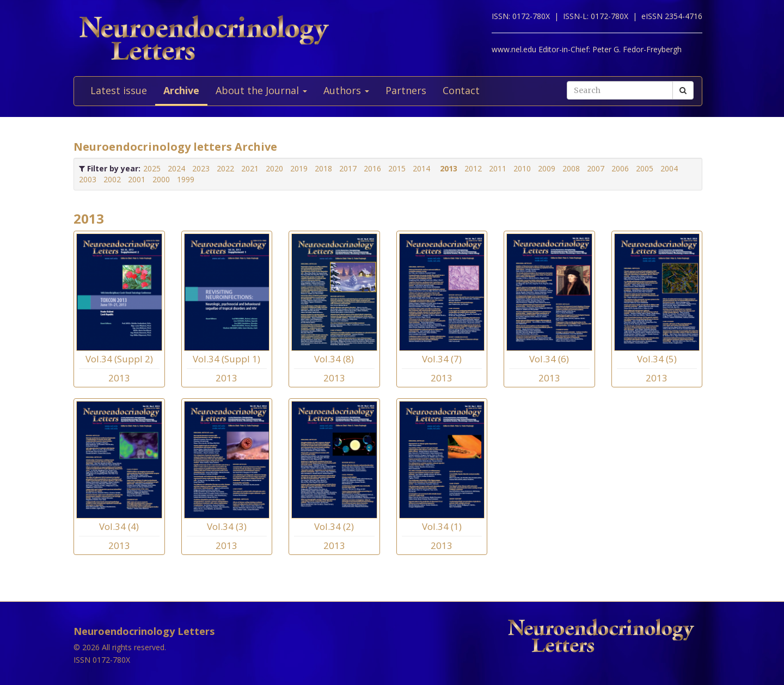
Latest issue (119, 90)
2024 (176, 168)
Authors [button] (346, 90)
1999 (186, 179)
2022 (225, 168)
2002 (112, 179)
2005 (645, 168)
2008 (571, 168)
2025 (152, 168)
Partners (406, 90)
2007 (596, 168)
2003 (88, 179)
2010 (522, 168)
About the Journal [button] (261, 90)
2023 (201, 168)
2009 (547, 168)
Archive (181, 90)
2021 (250, 168)
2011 (498, 168)
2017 (348, 168)
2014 (421, 168)
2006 (620, 168)
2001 (137, 179)
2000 (161, 179)
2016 (372, 168)
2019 (299, 168)
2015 (397, 168)
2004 (669, 168)
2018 (323, 168)
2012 (473, 168)
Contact (461, 90)
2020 (274, 168)
